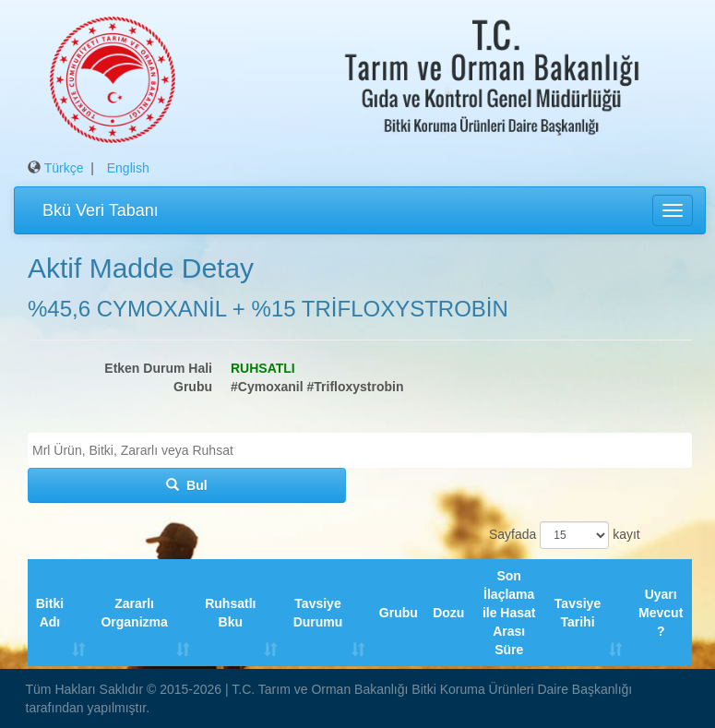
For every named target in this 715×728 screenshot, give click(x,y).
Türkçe (64, 168)
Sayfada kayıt (562, 535)
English (128, 168)
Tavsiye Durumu (318, 613)
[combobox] (360, 450)
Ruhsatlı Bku (230, 613)
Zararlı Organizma (134, 613)
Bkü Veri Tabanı (101, 210)
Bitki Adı (50, 613)
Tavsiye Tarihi (578, 613)
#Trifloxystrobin (355, 387)
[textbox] (364, 450)
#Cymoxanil (267, 387)
